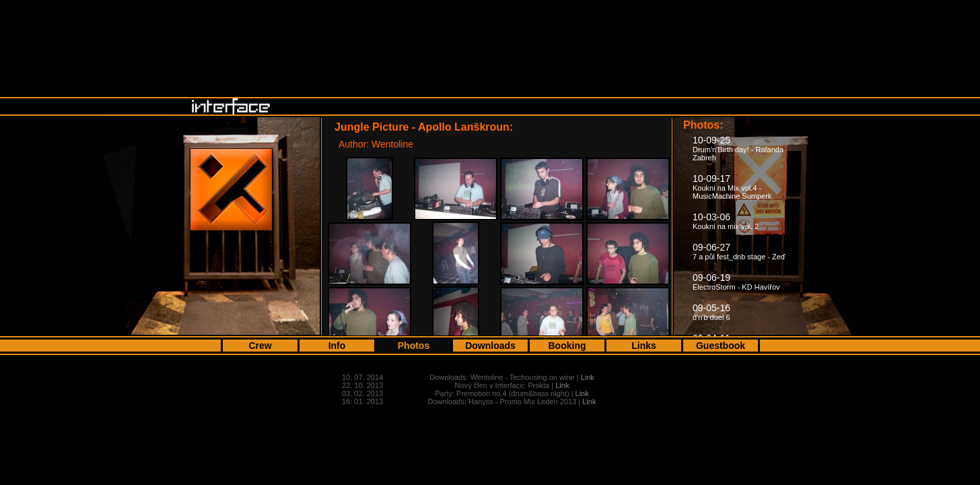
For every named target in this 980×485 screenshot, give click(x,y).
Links (644, 346)
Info (337, 346)
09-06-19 (736, 282)
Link (588, 377)
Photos (414, 346)
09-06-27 (739, 251)
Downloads (490, 346)
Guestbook (721, 346)
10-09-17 (732, 187)
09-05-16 (711, 312)
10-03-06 (726, 221)
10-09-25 (738, 148)
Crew (260, 346)
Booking (567, 346)
